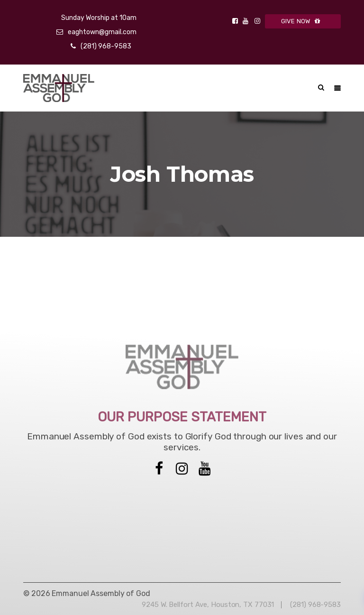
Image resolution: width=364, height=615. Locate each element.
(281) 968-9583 (106, 46)
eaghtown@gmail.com (102, 32)
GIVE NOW (303, 21)
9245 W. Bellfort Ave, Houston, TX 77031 (208, 605)
